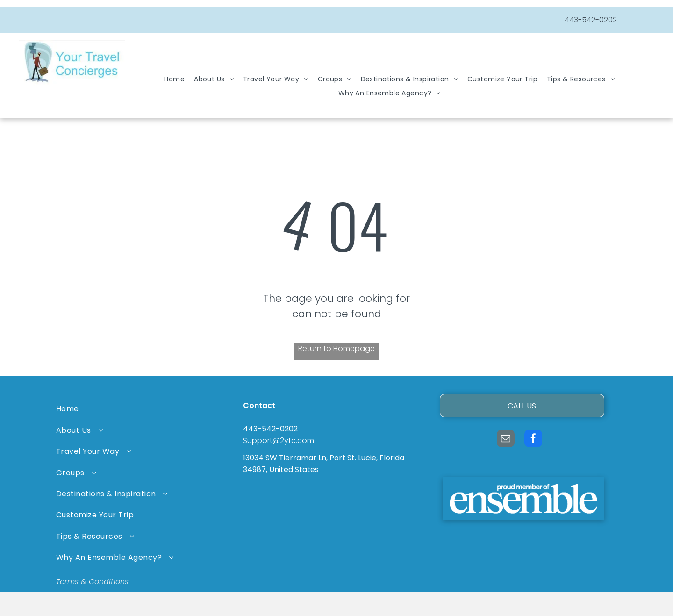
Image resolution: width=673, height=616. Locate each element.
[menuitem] (174, 79)
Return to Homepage (336, 348)
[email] (506, 440)
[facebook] (533, 440)
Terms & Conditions (92, 582)
